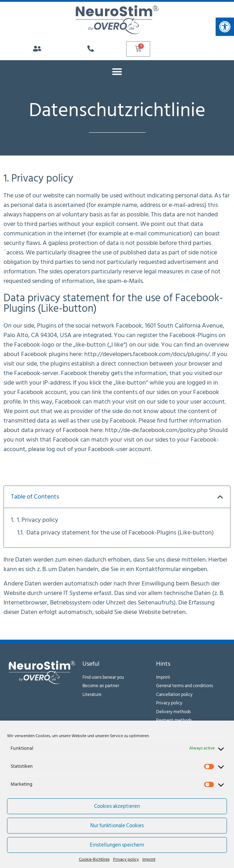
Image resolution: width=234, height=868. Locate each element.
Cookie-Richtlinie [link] (94, 860)
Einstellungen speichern (117, 845)
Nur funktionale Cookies (117, 826)
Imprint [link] (149, 860)
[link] (225, 27)
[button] (117, 72)
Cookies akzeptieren (117, 806)
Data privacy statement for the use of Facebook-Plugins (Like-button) (120, 533)
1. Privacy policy (38, 520)
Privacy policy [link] (126, 860)
